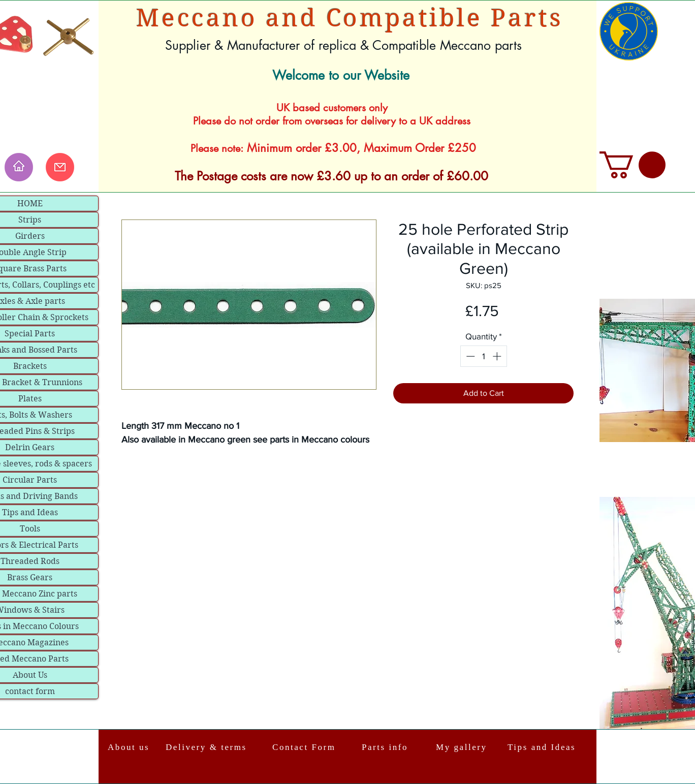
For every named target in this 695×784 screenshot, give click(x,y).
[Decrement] (469, 356)
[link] (633, 165)
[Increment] (498, 356)
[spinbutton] (483, 356)
